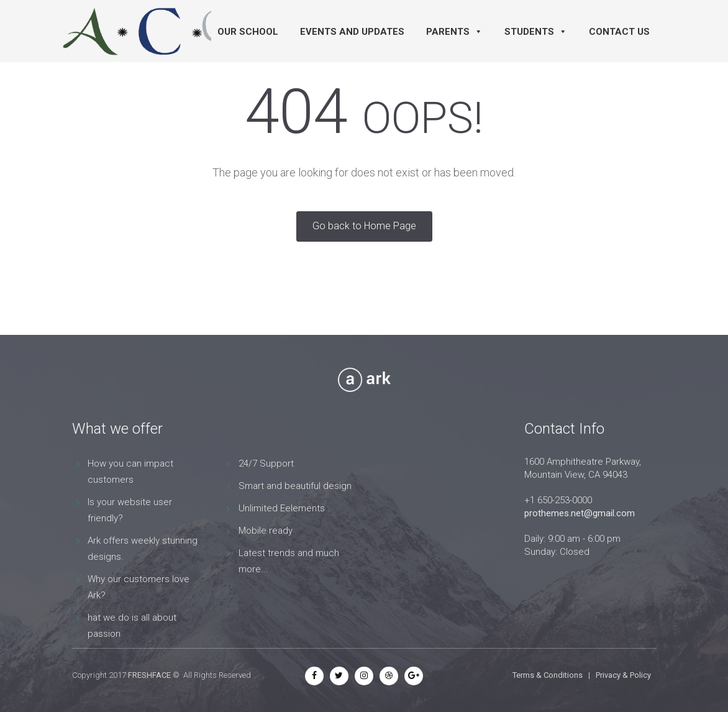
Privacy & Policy (623, 675)
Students (536, 32)
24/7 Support (266, 463)
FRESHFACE (149, 675)
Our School (248, 32)
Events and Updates (352, 32)
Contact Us (619, 32)
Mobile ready (266, 531)
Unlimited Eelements (282, 508)
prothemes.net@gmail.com (580, 513)
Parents (454, 32)
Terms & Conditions (548, 675)
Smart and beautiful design (295, 486)
